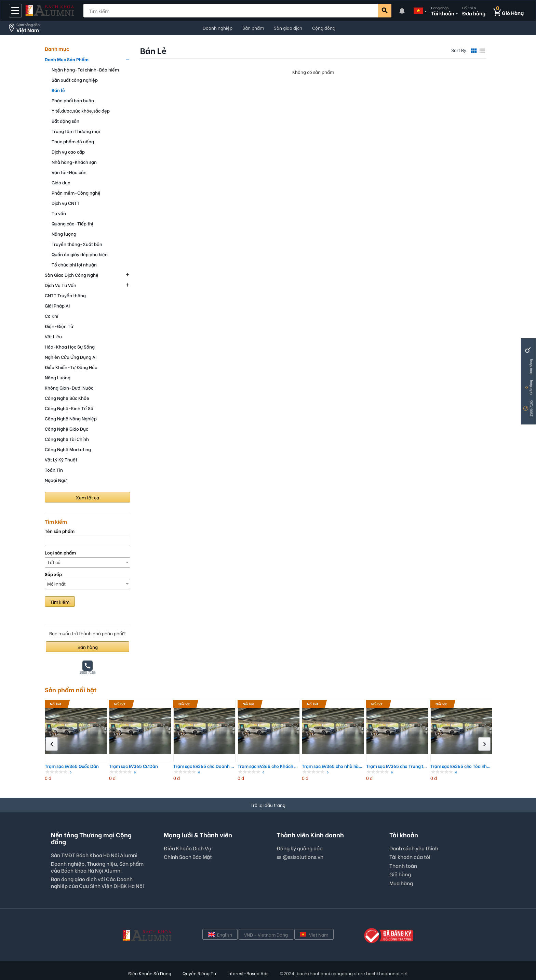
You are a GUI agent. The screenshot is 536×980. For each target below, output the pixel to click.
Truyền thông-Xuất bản (77, 244)
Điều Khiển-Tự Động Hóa (71, 367)
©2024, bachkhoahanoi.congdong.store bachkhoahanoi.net (344, 973)
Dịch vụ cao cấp (68, 151)
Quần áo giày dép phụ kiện (80, 254)
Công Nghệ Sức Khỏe (67, 398)
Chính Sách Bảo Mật (188, 857)
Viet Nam (314, 934)
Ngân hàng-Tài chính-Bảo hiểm (85, 69)
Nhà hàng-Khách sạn (74, 162)
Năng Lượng (58, 377)
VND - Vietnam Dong (266, 934)
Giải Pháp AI (57, 305)
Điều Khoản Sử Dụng (150, 973)
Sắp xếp (53, 574)
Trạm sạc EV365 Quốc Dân (72, 766)
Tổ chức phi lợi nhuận (74, 264)
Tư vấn (59, 213)
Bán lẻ (58, 90)
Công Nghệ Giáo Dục (66, 428)
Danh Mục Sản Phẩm (67, 59)
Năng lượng (64, 233)
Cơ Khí (51, 316)
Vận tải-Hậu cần (69, 172)
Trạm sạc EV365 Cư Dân (133, 766)
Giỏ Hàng (531, 387)
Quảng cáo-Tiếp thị (72, 223)
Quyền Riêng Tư (199, 973)
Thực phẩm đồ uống (73, 141)
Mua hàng (401, 883)
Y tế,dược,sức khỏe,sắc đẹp (81, 110)
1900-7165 (531, 408)
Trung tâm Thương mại (76, 131)
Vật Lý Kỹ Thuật (61, 459)
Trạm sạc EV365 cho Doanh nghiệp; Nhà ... (204, 766)
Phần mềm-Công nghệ (76, 192)
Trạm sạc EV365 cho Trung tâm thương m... (397, 766)
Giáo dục (61, 182)
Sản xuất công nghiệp (75, 80)
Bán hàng (88, 647)
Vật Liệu (53, 336)
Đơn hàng (531, 367)
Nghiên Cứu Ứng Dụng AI (71, 357)
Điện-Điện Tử (59, 326)
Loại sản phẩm (60, 553)
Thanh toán (403, 865)
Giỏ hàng (400, 874)
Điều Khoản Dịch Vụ (187, 848)
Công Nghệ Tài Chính (67, 439)
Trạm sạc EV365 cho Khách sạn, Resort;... (269, 766)
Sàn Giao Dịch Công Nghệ (72, 275)
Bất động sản (65, 121)
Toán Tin (54, 469)
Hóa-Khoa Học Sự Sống (70, 346)
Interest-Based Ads (248, 973)
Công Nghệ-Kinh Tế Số (69, 408)
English (220, 934)
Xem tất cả (88, 497)
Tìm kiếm (60, 602)
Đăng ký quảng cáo (300, 848)
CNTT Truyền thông (65, 295)
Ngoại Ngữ (56, 480)
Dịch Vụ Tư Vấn (61, 285)
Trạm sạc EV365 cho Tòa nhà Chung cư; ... (461, 766)
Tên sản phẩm (60, 531)
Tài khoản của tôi (410, 857)
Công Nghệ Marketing (68, 449)
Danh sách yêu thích (414, 848)
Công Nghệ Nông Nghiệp (71, 418)
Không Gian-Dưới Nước (69, 387)
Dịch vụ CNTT (66, 203)
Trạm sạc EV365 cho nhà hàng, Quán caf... (333, 766)
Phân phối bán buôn (73, 100)
